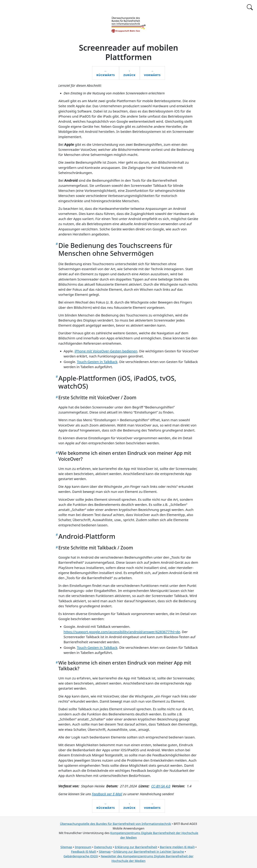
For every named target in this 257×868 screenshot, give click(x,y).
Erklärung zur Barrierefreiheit (136, 847)
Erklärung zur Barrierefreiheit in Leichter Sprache (149, 852)
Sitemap (66, 847)
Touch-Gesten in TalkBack (97, 362)
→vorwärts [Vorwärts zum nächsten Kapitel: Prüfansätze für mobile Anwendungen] (152, 73)
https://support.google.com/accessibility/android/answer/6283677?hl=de (122, 632)
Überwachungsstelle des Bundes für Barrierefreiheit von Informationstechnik (115, 824)
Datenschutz (103, 847)
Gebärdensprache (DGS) (81, 856)
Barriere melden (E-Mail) (177, 847)
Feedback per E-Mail (107, 794)
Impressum (83, 847)
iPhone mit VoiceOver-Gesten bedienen (106, 351)
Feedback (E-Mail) (84, 852)
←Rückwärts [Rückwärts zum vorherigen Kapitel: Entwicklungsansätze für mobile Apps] (106, 73)
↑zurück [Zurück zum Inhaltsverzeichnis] (129, 73)
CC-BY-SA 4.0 (161, 786)
